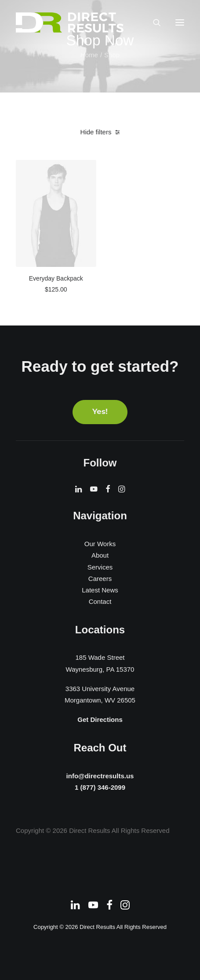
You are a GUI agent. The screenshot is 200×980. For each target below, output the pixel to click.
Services (100, 567)
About (100, 555)
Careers (100, 579)
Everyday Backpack (56, 278)
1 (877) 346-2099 (100, 788)
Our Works (100, 544)
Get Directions (100, 719)
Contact (100, 601)
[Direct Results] (70, 22)
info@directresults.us (100, 775)
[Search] (153, 22)
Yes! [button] (100, 412)
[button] (180, 22)
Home (89, 55)
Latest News (100, 590)
